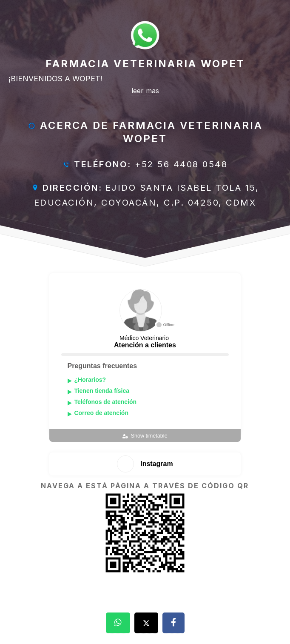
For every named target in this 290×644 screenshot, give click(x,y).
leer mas (145, 91)
